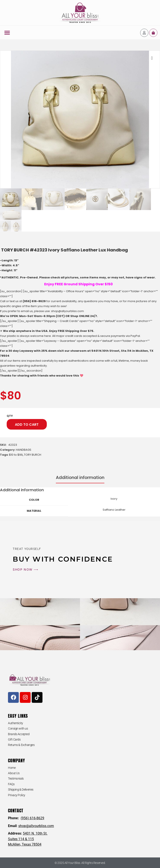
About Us (14, 773)
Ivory (114, 499)
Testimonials (16, 779)
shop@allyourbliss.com (67, 311)
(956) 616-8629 (34, 301)
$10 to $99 (16, 455)
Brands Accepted (19, 734)
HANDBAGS (24, 450)
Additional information (80, 477)
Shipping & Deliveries (21, 790)
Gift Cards (14, 739)
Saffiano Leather (114, 510)
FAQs (11, 784)
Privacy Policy (17, 795)
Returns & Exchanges (21, 745)
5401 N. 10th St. (35, 833)
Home (12, 768)
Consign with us (18, 728)
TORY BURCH (33, 455)
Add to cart (27, 425)
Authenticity (16, 723)
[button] (7, 33)
